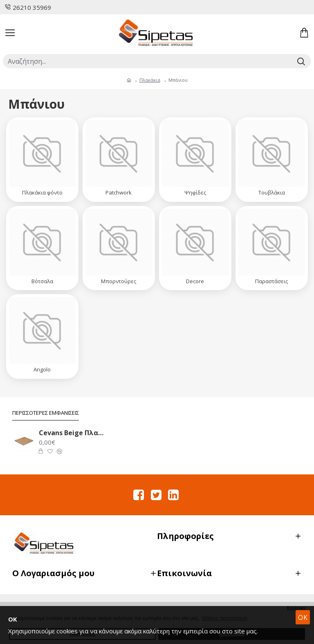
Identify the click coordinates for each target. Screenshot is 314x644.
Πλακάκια (150, 80)
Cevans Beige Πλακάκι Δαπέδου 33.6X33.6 (72, 433)
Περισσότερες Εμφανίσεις (46, 413)
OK (303, 617)
